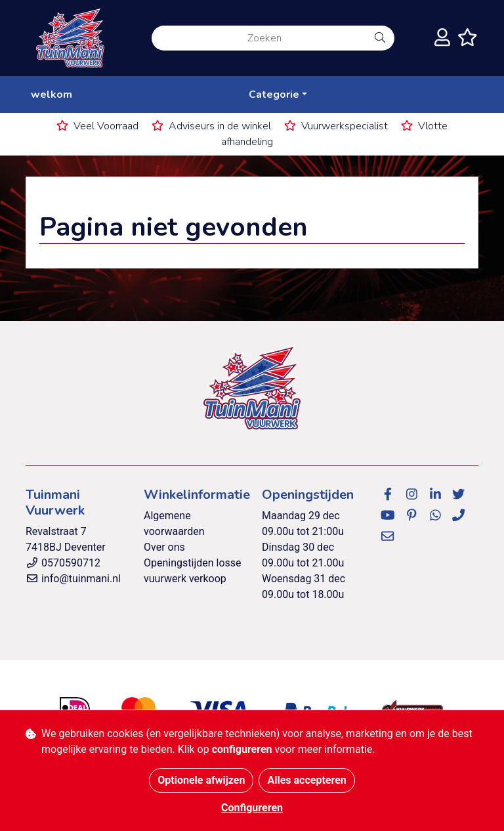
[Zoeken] (259, 38)
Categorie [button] (274, 95)
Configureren (252, 808)
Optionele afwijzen (201, 780)
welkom (52, 95)
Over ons (164, 547)
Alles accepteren (306, 780)
